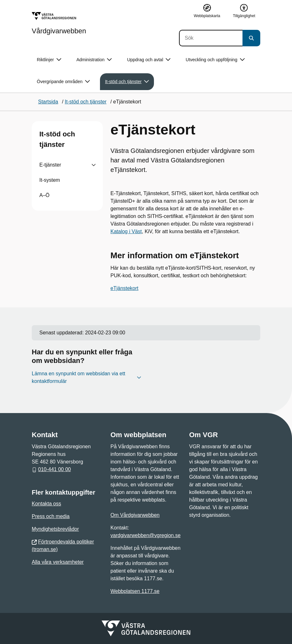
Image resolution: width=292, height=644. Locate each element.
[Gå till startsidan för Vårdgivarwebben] (59, 23)
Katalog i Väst (126, 231)
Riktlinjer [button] (49, 60)
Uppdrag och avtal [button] (149, 60)
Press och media (51, 516)
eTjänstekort (124, 288)
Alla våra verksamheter (58, 562)
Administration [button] (94, 60)
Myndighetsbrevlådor (55, 529)
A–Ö (44, 195)
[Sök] (211, 38)
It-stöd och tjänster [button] (127, 82)
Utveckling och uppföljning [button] (215, 60)
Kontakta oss (46, 504)
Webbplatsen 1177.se (135, 591)
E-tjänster (50, 165)
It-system (50, 180)
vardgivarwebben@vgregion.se (146, 535)
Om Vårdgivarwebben (135, 515)
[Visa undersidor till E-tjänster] (94, 165)
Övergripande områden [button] (63, 82)
